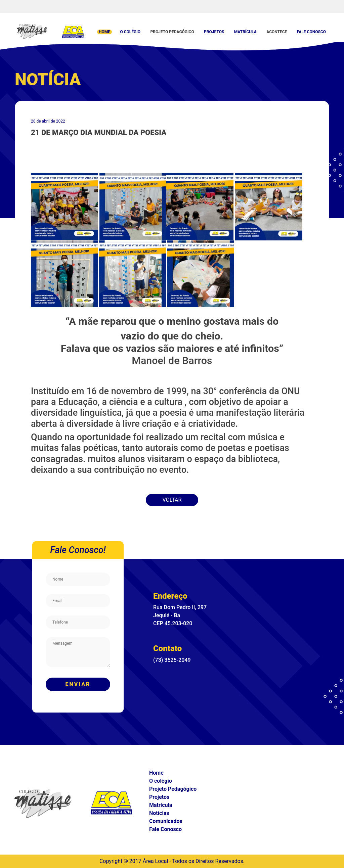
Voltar (172, 500)
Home (104, 32)
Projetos (214, 32)
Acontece (277, 32)
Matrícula (245, 32)
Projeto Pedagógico (172, 32)
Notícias (159, 813)
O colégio (130, 32)
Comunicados (166, 821)
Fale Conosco (311, 32)
